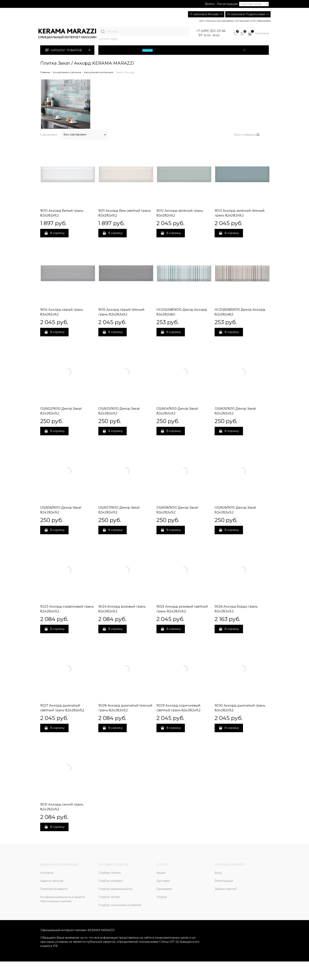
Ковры (114, 39)
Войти (210, 4)
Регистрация (227, 4)
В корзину (57, 233)
